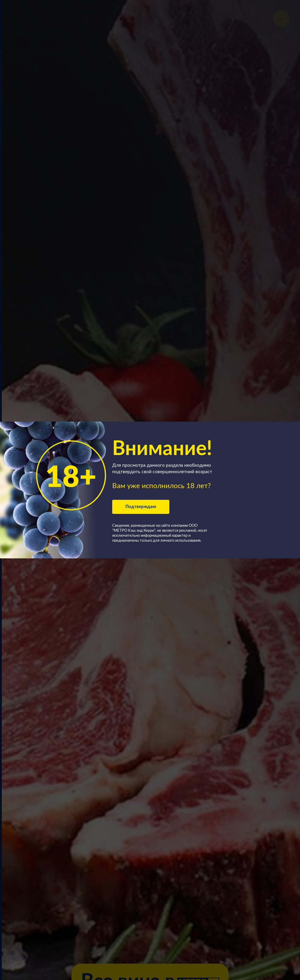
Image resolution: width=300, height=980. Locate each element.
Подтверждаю (141, 507)
